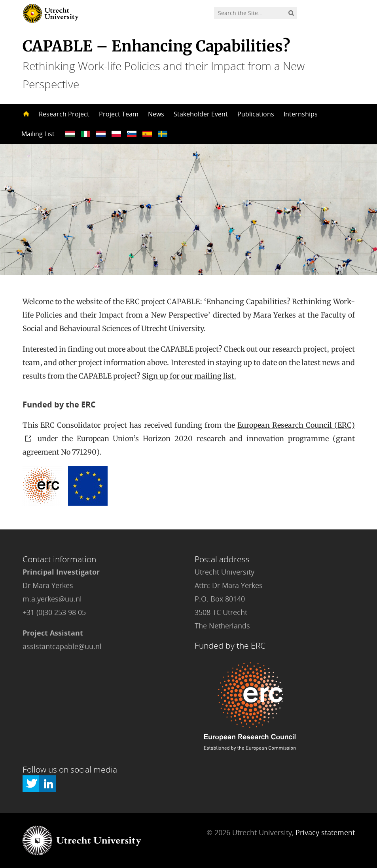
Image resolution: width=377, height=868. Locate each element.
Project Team (119, 114)
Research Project (64, 114)
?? (70, 134)
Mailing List (38, 134)
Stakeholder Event (201, 114)
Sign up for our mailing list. (189, 376)
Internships (301, 114)
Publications (256, 114)
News (156, 114)
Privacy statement (325, 832)
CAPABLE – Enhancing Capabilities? (156, 46)
